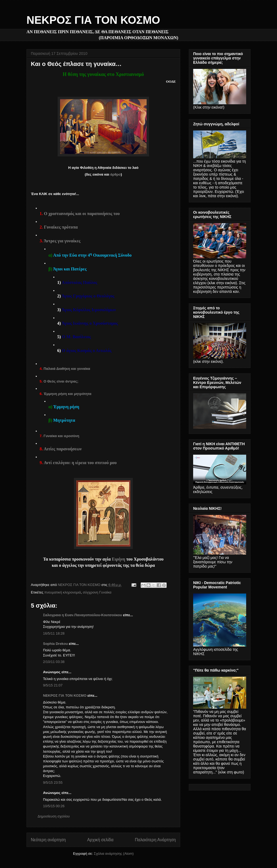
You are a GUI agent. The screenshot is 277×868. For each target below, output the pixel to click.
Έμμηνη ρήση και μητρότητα (67, 394)
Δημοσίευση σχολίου (54, 816)
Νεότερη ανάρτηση (48, 840)
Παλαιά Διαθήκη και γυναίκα (67, 369)
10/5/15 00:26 (54, 806)
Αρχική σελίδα (100, 840)
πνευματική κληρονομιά (63, 592)
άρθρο (115, 174)
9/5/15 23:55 (53, 782)
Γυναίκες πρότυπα (61, 227)
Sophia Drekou (55, 644)
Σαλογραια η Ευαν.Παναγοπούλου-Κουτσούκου (83, 615)
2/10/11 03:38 (54, 662)
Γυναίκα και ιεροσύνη (61, 436)
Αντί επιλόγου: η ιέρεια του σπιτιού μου (80, 463)
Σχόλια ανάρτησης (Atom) (114, 854)
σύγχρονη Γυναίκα (97, 592)
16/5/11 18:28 (54, 633)
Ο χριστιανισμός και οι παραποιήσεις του (82, 214)
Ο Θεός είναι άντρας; (61, 381)
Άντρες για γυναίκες (62, 241)
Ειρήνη (119, 559)
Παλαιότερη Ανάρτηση (155, 840)
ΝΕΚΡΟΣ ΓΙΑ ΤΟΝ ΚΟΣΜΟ (93, 20)
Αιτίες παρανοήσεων (63, 449)
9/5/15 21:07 (53, 685)
